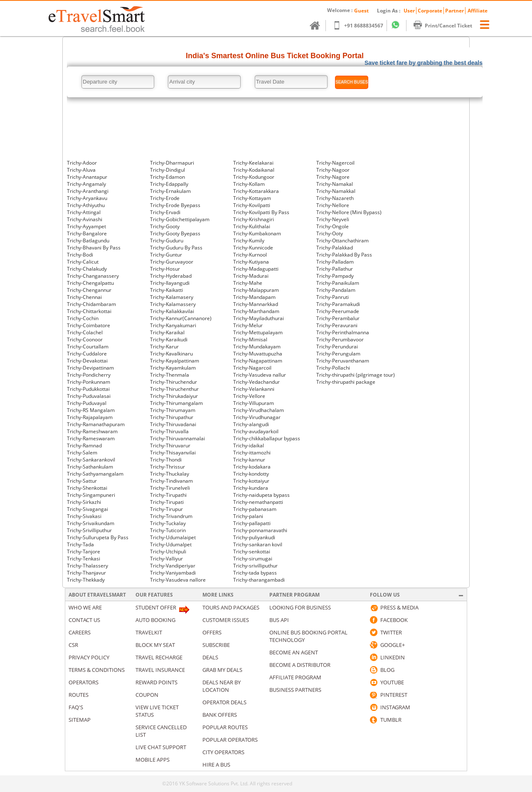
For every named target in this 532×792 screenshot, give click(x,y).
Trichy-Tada (80, 544)
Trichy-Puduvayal (87, 403)
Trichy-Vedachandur (256, 382)
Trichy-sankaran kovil (258, 544)
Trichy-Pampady (335, 276)
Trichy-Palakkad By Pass (344, 255)
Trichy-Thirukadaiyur (174, 396)
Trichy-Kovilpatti (252, 205)
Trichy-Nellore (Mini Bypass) (349, 212)
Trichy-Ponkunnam (89, 382)
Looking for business (300, 607)
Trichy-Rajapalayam (90, 417)
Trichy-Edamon (167, 177)
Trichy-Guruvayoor (172, 262)
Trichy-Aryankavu (87, 198)
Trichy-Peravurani (337, 325)
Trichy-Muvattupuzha (258, 354)
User (409, 11)
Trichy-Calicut (83, 262)
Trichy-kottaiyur (251, 481)
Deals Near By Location (222, 686)
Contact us (84, 620)
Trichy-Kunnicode (253, 248)
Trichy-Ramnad (84, 445)
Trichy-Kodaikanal (254, 170)
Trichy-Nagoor (333, 170)
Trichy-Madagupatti (256, 269)
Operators (84, 682)
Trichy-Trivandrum (171, 516)
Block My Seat (155, 645)
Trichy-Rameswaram (91, 438)
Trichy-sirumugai (253, 559)
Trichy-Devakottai (87, 361)
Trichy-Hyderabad (171, 276)
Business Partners (295, 690)
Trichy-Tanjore (84, 551)
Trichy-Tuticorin (168, 530)
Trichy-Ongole (332, 226)
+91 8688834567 (362, 26)
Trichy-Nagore (333, 177)
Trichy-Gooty (165, 226)
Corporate (430, 11)
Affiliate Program (295, 677)
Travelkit (149, 632)
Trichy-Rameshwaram (92, 431)
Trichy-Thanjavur (86, 573)
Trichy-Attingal (84, 212)
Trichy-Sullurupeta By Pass (98, 537)
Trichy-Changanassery (93, 276)
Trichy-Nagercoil (335, 163)
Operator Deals (224, 702)
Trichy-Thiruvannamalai (177, 438)
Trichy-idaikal (249, 445)
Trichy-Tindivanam (171, 481)
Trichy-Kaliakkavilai (172, 311)
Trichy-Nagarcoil (252, 368)
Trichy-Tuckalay (168, 523)
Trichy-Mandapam (254, 297)
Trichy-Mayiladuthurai (259, 318)
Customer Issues (226, 620)
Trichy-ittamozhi (252, 453)
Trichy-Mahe (248, 283)
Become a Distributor (300, 665)
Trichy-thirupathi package (346, 382)
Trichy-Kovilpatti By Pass (261, 212)
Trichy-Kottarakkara (256, 191)
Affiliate (478, 11)
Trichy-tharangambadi (259, 580)
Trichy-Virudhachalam (259, 410)
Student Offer (156, 607)
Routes (79, 695)
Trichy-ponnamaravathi (260, 530)
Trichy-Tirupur (166, 509)
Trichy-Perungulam (338, 354)
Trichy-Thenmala (170, 375)
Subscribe (216, 645)
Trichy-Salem (82, 453)
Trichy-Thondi (166, 460)
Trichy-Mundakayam (257, 347)
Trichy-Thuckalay (170, 474)
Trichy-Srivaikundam (91, 523)
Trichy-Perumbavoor (340, 339)
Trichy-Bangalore (87, 233)
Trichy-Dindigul (167, 170)
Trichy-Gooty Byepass (175, 233)
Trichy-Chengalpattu (90, 283)
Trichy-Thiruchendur (174, 382)
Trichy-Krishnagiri (254, 219)
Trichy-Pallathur (335, 269)
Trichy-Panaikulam (338, 283)
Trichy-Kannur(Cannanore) (181, 318)
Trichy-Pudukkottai (88, 389)
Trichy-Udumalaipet (173, 537)
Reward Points (156, 682)
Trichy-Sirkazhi (84, 502)
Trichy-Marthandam (256, 311)
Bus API (279, 620)
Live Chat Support (161, 747)
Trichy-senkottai (252, 551)
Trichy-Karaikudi (169, 339)
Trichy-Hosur (165, 269)
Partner (454, 11)
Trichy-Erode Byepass (175, 205)
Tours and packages (231, 607)
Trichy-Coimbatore (89, 325)
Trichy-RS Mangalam (91, 410)
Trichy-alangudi (251, 424)
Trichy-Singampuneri (91, 495)
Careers (80, 632)
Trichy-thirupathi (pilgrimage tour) (356, 375)
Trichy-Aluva (81, 170)
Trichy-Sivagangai (87, 509)
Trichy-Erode (165, 198)
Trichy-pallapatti (252, 523)
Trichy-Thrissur (167, 467)
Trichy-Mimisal (250, 339)
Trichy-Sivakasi (84, 516)
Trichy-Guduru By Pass (176, 248)
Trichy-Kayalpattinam (175, 361)
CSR (73, 645)
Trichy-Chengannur (89, 290)
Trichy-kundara (251, 488)
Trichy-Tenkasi (84, 559)
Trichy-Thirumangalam (176, 403)
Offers (212, 632)
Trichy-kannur (249, 460)
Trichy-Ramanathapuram (96, 424)
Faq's (76, 707)
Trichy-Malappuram (256, 290)
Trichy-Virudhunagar (257, 417)
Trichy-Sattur (82, 481)
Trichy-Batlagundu (88, 241)
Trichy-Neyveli (333, 219)
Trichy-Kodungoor (254, 177)
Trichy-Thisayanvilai (173, 453)
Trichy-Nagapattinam (258, 361)
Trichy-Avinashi (85, 219)
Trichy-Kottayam (252, 198)
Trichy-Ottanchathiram (342, 241)
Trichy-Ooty (330, 233)
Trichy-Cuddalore (87, 354)
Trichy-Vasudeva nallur (260, 375)
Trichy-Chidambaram (91, 304)
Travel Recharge (159, 657)
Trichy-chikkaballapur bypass (267, 438)
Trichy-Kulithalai (252, 226)
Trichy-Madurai (251, 276)
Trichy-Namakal (335, 184)
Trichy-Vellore (249, 396)
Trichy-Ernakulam (170, 191)
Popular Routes (225, 727)
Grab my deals (222, 670)
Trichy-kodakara (252, 467)
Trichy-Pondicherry (89, 375)
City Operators (223, 752)
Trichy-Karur (164, 347)
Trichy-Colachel (85, 332)
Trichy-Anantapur (87, 177)
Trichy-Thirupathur (172, 417)
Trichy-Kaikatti (166, 290)
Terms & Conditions (97, 670)
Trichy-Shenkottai (87, 488)
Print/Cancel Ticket (447, 26)
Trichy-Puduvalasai (89, 396)
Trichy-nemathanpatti (258, 502)
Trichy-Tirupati (167, 502)
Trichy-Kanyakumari (173, 325)
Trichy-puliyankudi (254, 537)
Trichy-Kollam (249, 184)
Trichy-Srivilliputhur (89, 530)
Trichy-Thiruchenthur (174, 389)
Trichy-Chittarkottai (89, 311)
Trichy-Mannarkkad (256, 304)
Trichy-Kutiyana (251, 262)
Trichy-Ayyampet (86, 226)
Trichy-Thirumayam (173, 410)
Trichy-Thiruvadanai (173, 424)
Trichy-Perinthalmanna (343, 332)
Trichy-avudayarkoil (256, 431)
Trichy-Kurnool (250, 255)
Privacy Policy (89, 657)
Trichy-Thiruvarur (170, 445)
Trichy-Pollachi (333, 368)
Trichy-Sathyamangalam (95, 474)
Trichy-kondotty (251, 474)
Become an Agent (294, 652)
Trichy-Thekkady (86, 580)
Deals (210, 657)
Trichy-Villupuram (254, 403)
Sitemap (80, 720)
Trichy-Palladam (335, 262)
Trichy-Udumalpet (171, 544)
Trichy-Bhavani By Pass (94, 248)
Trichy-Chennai (84, 297)
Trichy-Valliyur (166, 559)
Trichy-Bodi (80, 255)
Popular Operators (230, 740)
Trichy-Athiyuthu (86, 205)
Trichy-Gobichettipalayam (180, 219)
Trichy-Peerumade (338, 311)
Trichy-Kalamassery (173, 304)
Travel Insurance (160, 670)
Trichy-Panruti (332, 297)
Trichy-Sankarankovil (91, 460)
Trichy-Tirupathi (168, 495)
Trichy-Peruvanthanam (343, 361)
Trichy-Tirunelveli (170, 488)
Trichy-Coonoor (85, 339)
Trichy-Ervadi (165, 212)
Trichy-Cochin (83, 318)
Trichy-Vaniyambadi (173, 573)
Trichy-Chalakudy (87, 269)
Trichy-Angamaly (86, 184)
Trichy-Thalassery (87, 566)
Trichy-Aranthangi (88, 191)
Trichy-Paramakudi (338, 304)
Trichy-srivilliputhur (255, 566)
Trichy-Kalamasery (172, 297)
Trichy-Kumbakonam (257, 233)
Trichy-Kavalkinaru (171, 354)
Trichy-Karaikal (167, 332)
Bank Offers (220, 715)
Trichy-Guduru (167, 241)
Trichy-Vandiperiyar (173, 566)
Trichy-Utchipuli (168, 551)
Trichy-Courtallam (88, 347)
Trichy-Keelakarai (253, 163)
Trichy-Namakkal (336, 191)
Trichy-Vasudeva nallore (178, 580)
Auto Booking (155, 620)
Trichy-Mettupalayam (258, 332)
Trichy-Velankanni (254, 389)
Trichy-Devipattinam (90, 368)
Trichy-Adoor (82, 163)
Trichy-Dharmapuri (172, 163)
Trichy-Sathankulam (90, 467)
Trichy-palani (248, 516)
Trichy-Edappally (169, 184)
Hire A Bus (216, 765)
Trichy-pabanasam (255, 509)
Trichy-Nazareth (335, 198)
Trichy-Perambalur (338, 318)
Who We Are (85, 607)
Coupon (147, 695)
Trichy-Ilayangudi (170, 283)
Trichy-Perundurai (337, 347)
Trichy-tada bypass (255, 573)
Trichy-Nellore (333, 205)
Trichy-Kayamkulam (173, 368)
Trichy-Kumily (249, 241)
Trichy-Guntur (166, 255)
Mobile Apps (153, 760)
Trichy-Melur (248, 325)
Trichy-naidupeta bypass (261, 495)
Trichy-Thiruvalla (169, 431)
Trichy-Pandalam (336, 290)
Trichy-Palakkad (335, 248)
